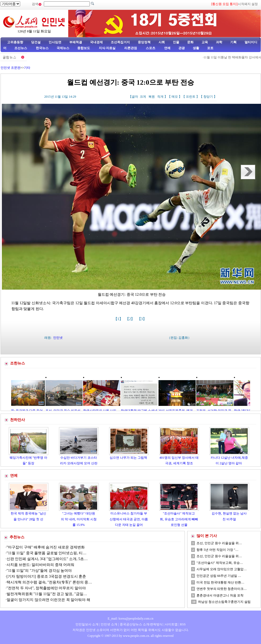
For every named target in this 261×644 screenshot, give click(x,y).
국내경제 (96, 42)
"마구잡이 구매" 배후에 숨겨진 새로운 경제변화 (46, 547)
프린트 (191, 97)
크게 (143, 97)
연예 (167, 48)
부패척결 (76, 42)
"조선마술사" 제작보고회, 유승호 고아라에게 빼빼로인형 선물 (179, 519)
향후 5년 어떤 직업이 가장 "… (217, 550)
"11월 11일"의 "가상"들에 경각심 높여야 (39, 571)
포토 (210, 48)
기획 (233, 42)
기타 (27, 68)
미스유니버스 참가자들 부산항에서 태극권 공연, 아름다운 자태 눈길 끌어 (129, 519)
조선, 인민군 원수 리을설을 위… (219, 543)
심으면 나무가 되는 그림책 (129, 458)
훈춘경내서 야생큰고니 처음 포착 (220, 595)
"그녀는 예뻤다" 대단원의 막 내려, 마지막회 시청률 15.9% (79, 519)
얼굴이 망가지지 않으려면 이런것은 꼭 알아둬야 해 (48, 600)
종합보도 (84, 48)
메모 (175, 97)
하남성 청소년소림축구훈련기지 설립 (224, 602)
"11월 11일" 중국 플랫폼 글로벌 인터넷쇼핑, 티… (47, 553)
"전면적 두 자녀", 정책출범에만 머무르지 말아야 (46, 588)
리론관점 (131, 48)
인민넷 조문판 (10, 68)
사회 (162, 42)
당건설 (36, 42)
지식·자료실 (108, 48)
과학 (219, 42)
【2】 (130, 319)
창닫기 (208, 97)
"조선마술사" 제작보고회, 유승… (220, 563)
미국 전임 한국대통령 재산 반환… (220, 582)
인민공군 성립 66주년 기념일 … (219, 576)
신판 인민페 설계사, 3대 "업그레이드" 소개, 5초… (47, 559)
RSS (183, 624)
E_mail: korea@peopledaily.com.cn (131, 619)
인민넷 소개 (109, 624)
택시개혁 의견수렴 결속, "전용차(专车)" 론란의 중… (49, 582)
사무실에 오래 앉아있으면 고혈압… (222, 569)
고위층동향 (15, 42)
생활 (196, 48)
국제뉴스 (63, 48)
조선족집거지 (120, 42)
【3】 (142, 319)
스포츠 (150, 48)
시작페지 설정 (248, 4)
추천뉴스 (17, 537)
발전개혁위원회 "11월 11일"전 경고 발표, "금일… (47, 594)
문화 (190, 42)
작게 (160, 97)
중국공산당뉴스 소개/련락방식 (141, 624)
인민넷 (58, 338)
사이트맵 (171, 624)
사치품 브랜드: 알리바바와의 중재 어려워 (41, 565)
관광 (182, 48)
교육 (205, 42)
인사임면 (55, 42)
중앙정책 (144, 42)
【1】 (119, 319)
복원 (152, 97)
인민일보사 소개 (87, 624)
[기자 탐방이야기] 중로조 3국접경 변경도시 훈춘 (46, 576)
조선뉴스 (21, 48)
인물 (176, 42)
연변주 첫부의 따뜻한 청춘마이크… (222, 589)
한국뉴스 (42, 48)
